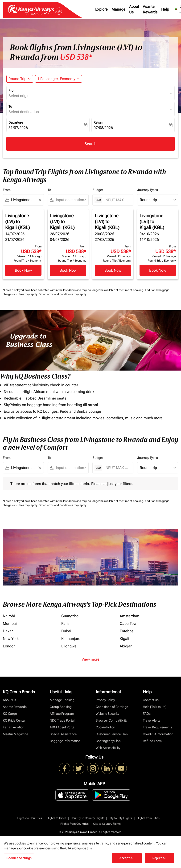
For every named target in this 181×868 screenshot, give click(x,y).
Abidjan (126, 646)
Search (90, 144)
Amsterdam (130, 616)
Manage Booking (62, 700)
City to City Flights (120, 818)
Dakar (8, 631)
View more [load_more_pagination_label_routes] (90, 659)
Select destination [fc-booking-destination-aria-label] (24, 112)
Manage (118, 9)
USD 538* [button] (76, 57)
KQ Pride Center (14, 720)
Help (165, 9)
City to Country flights (107, 824)
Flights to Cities (56, 818)
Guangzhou (71, 616)
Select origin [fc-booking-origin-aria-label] (19, 96)
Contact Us (151, 700)
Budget (98, 190)
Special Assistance (63, 734)
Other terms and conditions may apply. (63, 294)
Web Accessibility (108, 748)
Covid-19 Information (158, 734)
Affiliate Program (62, 714)
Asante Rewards (150, 9)
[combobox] (23, 200)
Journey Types (148, 190)
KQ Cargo (10, 714)
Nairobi (9, 616)
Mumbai (10, 624)
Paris (65, 624)
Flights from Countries (74, 824)
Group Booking (61, 707)
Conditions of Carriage (112, 707)
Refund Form (152, 741)
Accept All (127, 858)
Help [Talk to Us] (155, 707)
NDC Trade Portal (62, 720)
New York (11, 639)
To (10, 106)
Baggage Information (65, 741)
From (12, 90)
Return (98, 122)
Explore (101, 9)
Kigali (124, 639)
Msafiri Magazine (15, 734)
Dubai (66, 631)
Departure (16, 122)
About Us (134, 9)
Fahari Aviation (14, 727)
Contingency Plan (108, 741)
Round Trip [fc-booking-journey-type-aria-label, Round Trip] (17, 79)
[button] (59, 79)
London (9, 646)
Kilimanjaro (71, 639)
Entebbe (127, 631)
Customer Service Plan (112, 734)
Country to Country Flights (88, 818)
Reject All (160, 858)
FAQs (147, 714)
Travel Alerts (152, 720)
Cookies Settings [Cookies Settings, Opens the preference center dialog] (19, 858)
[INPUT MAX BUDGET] (117, 200)
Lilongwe (69, 646)
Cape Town (129, 624)
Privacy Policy (105, 700)
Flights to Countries (29, 818)
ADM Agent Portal (62, 727)
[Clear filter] (40, 200)
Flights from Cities (148, 818)
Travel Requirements (157, 727)
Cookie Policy (105, 727)
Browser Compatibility (111, 720)
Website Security (107, 714)
